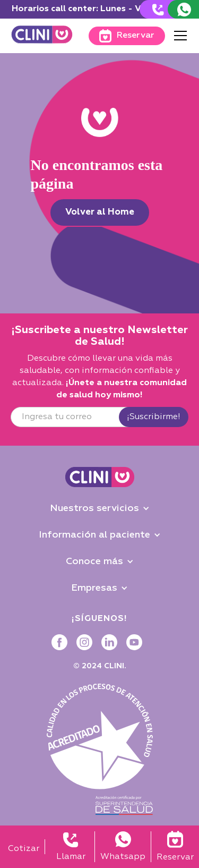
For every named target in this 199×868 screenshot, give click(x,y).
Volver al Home (100, 212)
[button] (178, 36)
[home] (42, 36)
